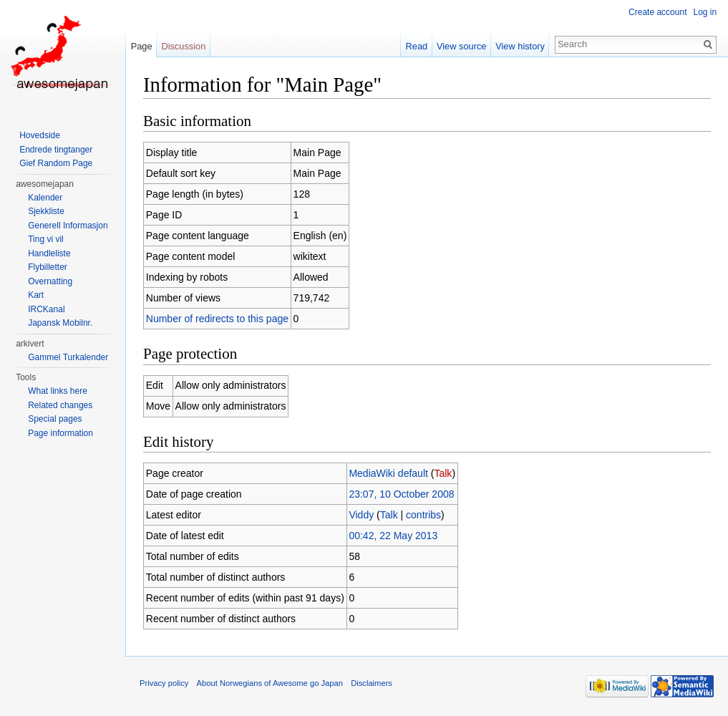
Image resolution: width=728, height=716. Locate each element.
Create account (657, 12)
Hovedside (40, 135)
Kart (36, 295)
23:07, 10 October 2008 (402, 494)
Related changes (60, 405)
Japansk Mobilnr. (60, 323)
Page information (60, 433)
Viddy (362, 515)
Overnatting (50, 281)
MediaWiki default (389, 473)
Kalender (45, 198)
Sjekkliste (46, 211)
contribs (424, 515)
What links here (58, 391)
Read (416, 46)
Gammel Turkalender (68, 357)
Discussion (184, 46)
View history (520, 46)
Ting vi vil (46, 239)
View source (461, 46)
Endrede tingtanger (56, 150)
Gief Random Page (56, 163)
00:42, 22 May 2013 (394, 536)
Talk (443, 473)
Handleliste (49, 253)
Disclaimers (372, 683)
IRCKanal (46, 309)
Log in (705, 12)
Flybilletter (48, 267)
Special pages (55, 419)
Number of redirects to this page (218, 319)
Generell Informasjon (68, 226)
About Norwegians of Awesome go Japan (271, 683)
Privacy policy (165, 683)
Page (142, 46)
